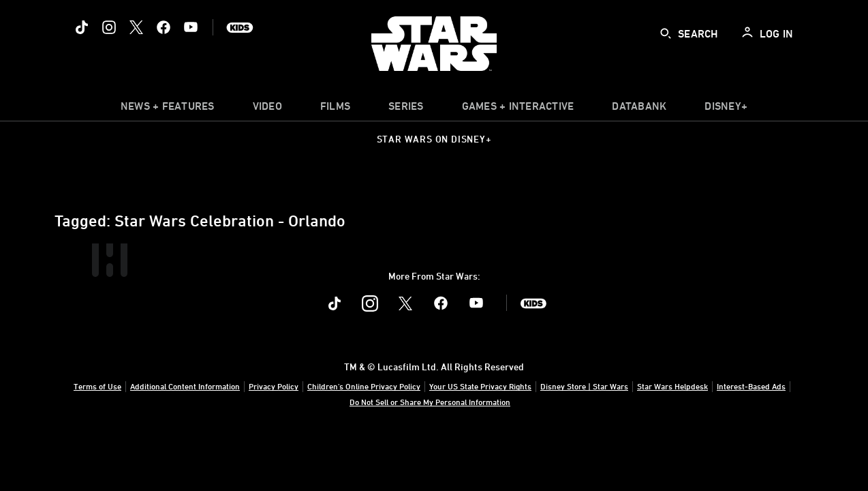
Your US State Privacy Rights (480, 386)
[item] (168, 109)
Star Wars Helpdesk (672, 386)
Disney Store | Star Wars (584, 386)
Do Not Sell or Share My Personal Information (430, 402)
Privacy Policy (274, 386)
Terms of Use (97, 386)
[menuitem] (267, 109)
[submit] (666, 33)
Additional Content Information (185, 386)
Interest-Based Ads (751, 386)
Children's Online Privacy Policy (364, 386)
